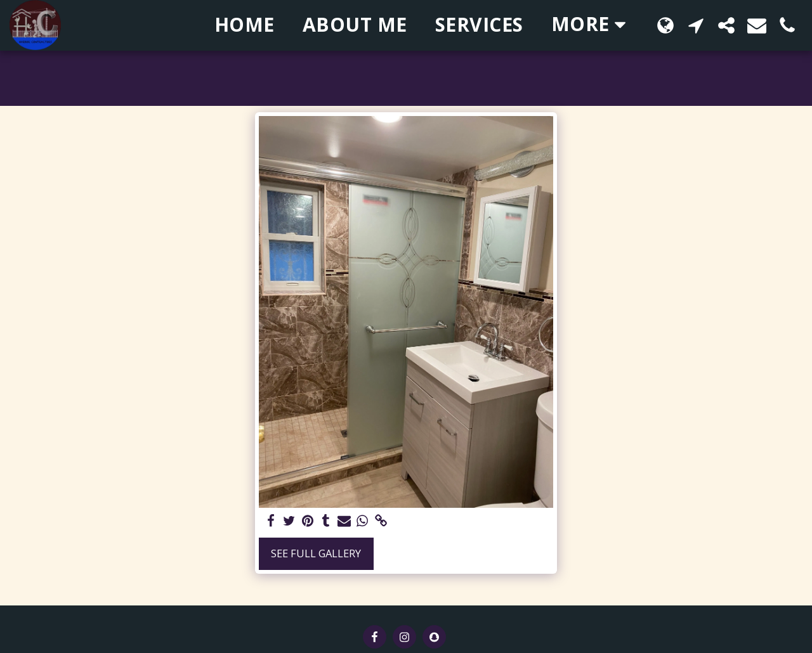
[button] (696, 25)
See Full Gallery (316, 553)
